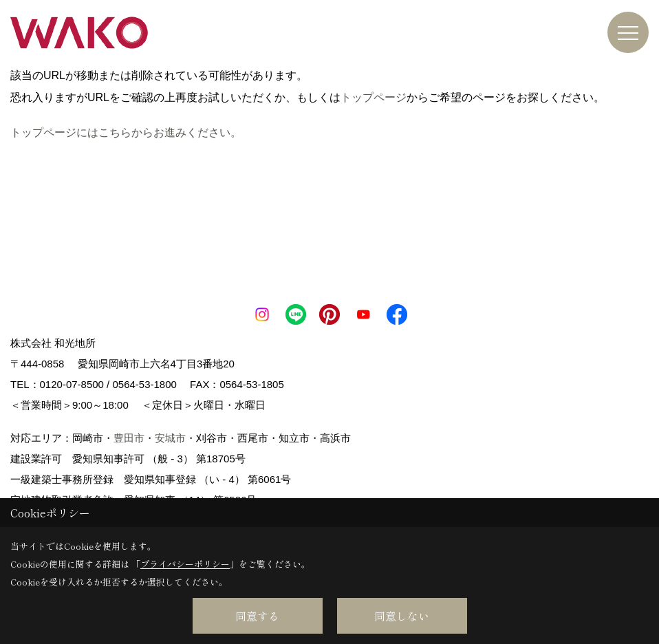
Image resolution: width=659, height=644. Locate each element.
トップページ (374, 97)
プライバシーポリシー (185, 564)
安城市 (170, 438)
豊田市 (129, 438)
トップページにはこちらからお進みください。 (126, 132)
